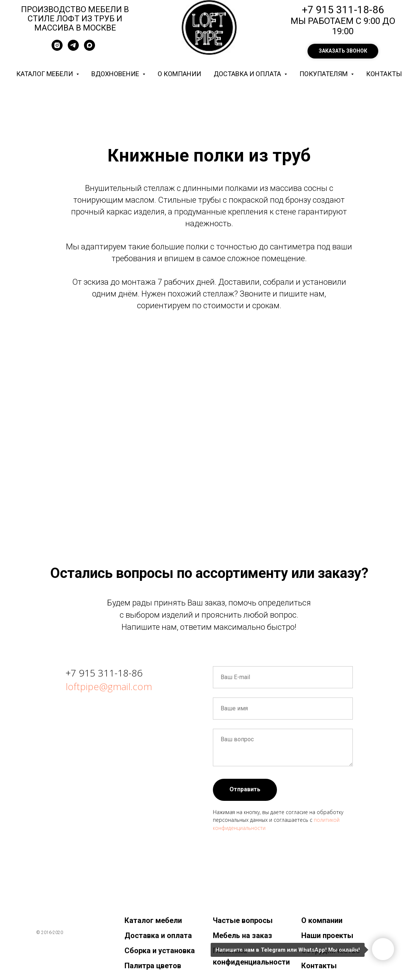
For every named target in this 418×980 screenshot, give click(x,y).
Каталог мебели (153, 920)
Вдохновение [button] (116, 74)
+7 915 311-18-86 (104, 673)
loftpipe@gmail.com (109, 686)
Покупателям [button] (324, 74)
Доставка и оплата (158, 935)
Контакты (384, 74)
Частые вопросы (243, 920)
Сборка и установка (160, 951)
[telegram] (73, 49)
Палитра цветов (153, 966)
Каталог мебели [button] (45, 74)
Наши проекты (327, 935)
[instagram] (57, 49)
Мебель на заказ (243, 935)
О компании (179, 74)
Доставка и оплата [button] (248, 74)
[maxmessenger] (89, 49)
